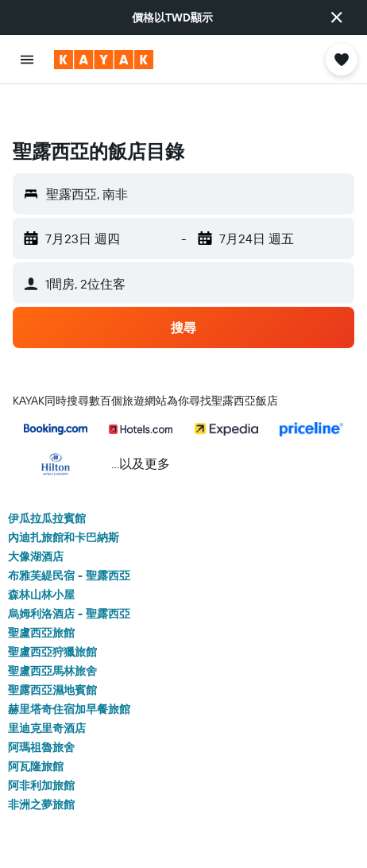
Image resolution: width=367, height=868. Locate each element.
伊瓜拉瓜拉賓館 (47, 477)
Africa (143, 838)
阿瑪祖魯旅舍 (41, 706)
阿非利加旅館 (41, 744)
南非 (183, 838)
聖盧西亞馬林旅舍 (52, 630)
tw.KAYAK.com (42, 838)
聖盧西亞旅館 (41, 591)
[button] (337, 17)
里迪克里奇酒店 (47, 687)
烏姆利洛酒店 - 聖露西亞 (69, 572)
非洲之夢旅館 (41, 763)
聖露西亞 (231, 838)
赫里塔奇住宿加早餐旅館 (69, 668)
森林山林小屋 (41, 553)
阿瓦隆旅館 (36, 725)
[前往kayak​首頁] (104, 60)
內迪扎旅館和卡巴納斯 (64, 496)
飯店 (102, 838)
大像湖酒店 (36, 515)
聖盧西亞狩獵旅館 (52, 610)
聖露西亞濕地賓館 (52, 649)
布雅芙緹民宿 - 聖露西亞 (69, 534)
